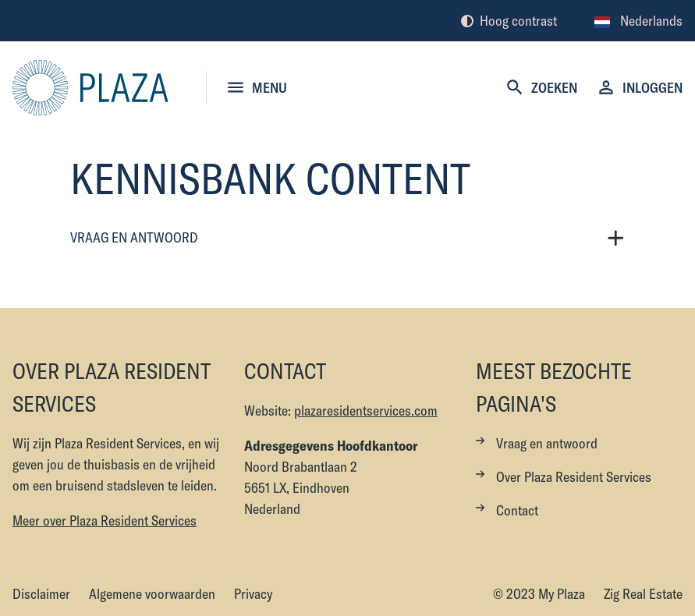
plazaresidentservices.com (366, 411)
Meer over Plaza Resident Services (105, 520)
